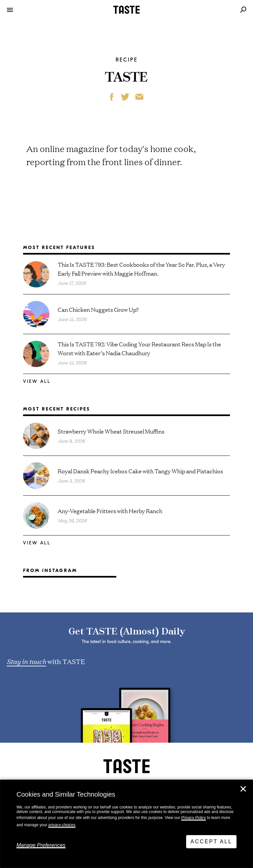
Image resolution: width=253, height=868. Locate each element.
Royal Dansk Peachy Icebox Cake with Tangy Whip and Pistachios (140, 471)
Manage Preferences (41, 845)
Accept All (211, 842)
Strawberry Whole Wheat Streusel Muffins (111, 431)
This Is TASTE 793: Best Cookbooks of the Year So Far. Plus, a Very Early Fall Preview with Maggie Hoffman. (141, 269)
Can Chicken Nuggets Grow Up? (98, 309)
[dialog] (126, 824)
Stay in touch (26, 661)
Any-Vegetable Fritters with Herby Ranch (110, 511)
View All (37, 381)
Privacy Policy (194, 818)
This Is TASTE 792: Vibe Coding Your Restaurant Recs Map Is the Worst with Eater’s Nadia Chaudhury (139, 348)
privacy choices (62, 825)
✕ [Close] (243, 789)
